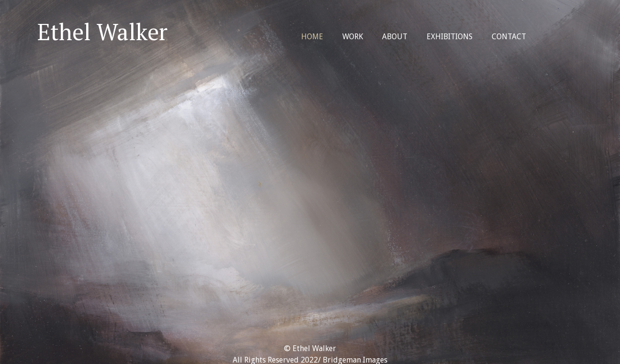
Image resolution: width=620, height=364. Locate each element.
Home (312, 37)
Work (353, 37)
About (395, 37)
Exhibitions (450, 37)
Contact (509, 37)
